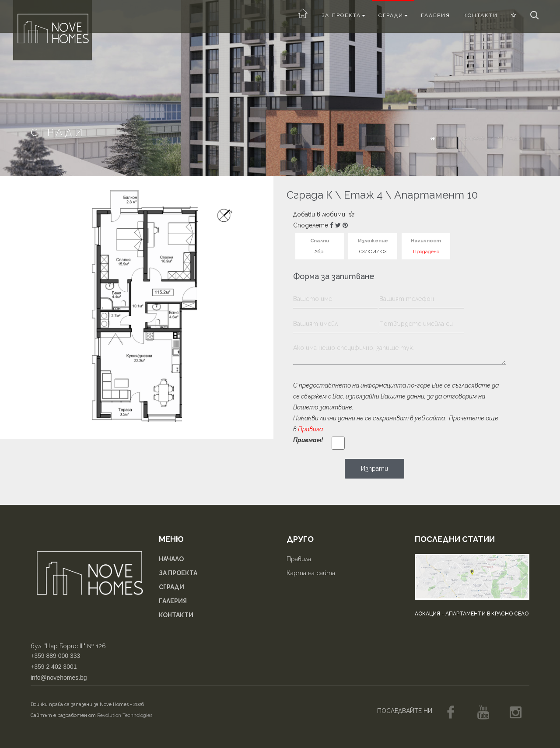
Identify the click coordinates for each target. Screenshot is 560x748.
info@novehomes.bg (59, 678)
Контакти (481, 15)
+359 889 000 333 (55, 656)
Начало (472, 139)
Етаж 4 (363, 195)
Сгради (393, 15)
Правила (310, 429)
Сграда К (310, 195)
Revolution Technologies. (125, 715)
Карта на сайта (311, 573)
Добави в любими (324, 214)
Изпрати (374, 468)
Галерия (436, 15)
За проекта (343, 15)
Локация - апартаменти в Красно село (472, 614)
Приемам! (308, 440)
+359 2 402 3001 (54, 667)
